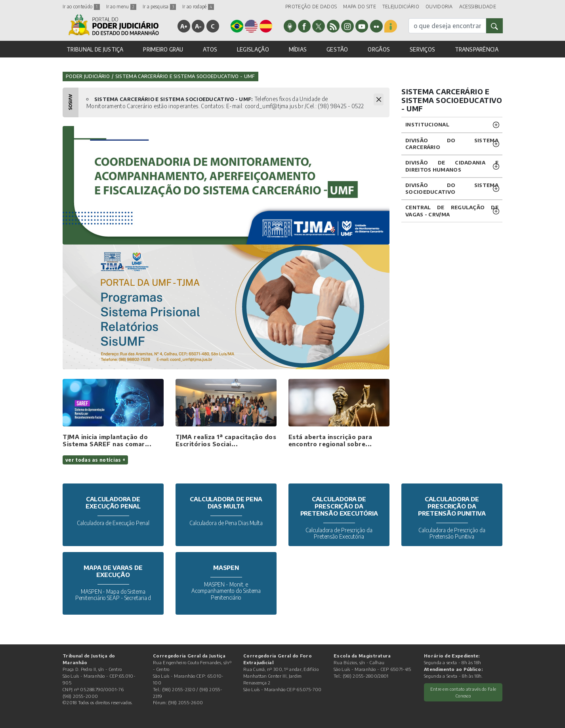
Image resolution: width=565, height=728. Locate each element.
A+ (184, 26)
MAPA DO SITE (360, 7)
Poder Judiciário (88, 76)
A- (199, 26)
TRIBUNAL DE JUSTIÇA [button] (95, 49)
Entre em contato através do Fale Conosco (463, 692)
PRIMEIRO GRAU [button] (163, 49)
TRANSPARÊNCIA (477, 49)
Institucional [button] (427, 124)
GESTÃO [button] (337, 49)
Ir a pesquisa (159, 7)
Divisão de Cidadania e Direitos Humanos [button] (452, 166)
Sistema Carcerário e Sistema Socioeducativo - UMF (185, 76)
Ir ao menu (121, 7)
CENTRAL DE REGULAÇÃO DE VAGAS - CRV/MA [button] (452, 211)
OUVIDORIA (439, 7)
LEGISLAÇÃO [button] (253, 49)
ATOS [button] (210, 49)
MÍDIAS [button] (298, 49)
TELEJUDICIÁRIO (401, 7)
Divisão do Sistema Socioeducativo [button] (452, 188)
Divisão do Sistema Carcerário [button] (452, 144)
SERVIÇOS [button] (422, 49)
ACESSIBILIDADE (478, 7)
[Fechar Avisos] (379, 99)
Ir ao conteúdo (81, 7)
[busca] (447, 26)
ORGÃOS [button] (379, 49)
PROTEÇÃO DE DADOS (311, 7)
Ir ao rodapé (198, 7)
